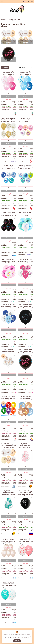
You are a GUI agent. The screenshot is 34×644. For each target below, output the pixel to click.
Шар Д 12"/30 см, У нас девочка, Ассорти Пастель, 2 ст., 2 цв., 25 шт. (25, 261)
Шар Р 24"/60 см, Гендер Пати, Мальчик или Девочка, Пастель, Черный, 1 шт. (26, 493)
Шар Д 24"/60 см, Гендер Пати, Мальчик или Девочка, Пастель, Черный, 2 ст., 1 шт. (26, 307)
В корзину (9, 97)
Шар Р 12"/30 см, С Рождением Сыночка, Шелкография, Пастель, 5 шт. (9, 493)
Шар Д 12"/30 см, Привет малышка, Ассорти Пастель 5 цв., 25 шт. (9, 261)
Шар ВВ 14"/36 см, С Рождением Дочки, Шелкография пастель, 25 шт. (26, 540)
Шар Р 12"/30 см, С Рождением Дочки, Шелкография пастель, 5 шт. (26, 446)
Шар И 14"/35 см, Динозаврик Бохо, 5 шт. (9, 350)
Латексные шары (12, 19)
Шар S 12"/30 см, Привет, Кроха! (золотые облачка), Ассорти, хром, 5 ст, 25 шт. (8, 120)
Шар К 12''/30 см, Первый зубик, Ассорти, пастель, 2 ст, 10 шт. (9, 398)
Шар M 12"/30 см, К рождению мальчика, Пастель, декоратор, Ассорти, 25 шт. (25, 73)
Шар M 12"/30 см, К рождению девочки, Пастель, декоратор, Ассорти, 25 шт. (8, 73)
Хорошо (17, 641)
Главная (3, 19)
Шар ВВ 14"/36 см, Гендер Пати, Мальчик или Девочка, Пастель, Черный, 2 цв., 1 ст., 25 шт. (9, 215)
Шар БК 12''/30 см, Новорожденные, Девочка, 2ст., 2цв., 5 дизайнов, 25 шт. (25, 120)
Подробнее (8, 561)
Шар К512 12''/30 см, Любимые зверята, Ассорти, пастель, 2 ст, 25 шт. (26, 399)
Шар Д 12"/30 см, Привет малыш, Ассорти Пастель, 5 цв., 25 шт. (25, 214)
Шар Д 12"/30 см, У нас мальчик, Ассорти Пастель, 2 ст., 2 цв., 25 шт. (9, 306)
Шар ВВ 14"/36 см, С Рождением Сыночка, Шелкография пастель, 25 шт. (9, 584)
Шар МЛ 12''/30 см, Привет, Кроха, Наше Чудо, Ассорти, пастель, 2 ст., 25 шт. (8, 445)
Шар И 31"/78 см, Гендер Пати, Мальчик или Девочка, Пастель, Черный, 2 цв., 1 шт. (26, 352)
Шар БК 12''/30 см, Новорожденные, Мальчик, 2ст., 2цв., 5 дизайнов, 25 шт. (8, 167)
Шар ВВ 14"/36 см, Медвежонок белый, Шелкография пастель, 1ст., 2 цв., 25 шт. (9, 540)
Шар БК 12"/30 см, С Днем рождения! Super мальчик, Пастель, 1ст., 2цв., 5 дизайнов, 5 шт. (25, 167)
